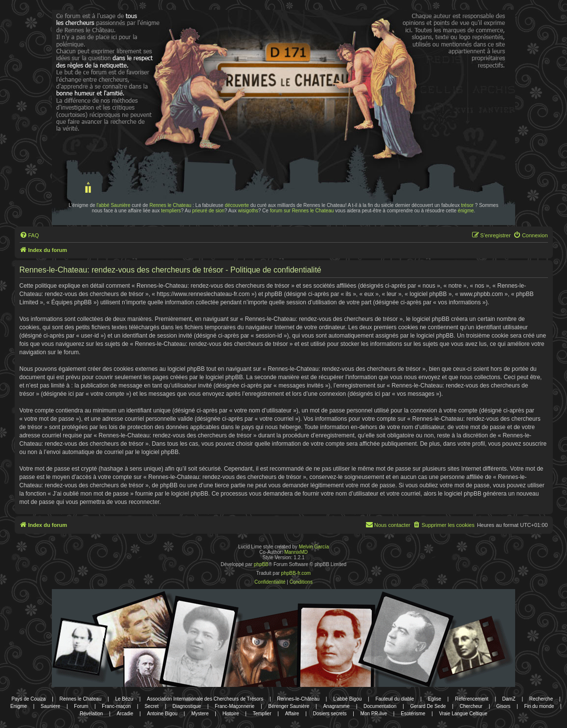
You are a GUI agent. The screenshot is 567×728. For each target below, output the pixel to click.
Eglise (435, 699)
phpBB (261, 564)
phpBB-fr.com (296, 573)
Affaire (292, 714)
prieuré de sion (208, 211)
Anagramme (336, 706)
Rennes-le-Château (298, 699)
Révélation (91, 714)
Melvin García (314, 547)
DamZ (509, 699)
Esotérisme (413, 714)
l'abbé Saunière (113, 205)
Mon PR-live (374, 714)
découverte (237, 205)
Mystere (200, 714)
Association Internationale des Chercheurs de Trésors (205, 699)
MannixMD (296, 552)
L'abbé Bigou (347, 699)
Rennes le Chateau (170, 205)
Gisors (503, 706)
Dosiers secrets (330, 714)
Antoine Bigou (162, 714)
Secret (151, 706)
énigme (466, 211)
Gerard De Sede (428, 706)
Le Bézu (124, 699)
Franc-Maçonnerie (235, 706)
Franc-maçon (116, 706)
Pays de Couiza (28, 699)
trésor (468, 205)
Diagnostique (186, 706)
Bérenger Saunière (289, 706)
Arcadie (125, 714)
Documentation (380, 706)
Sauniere (50, 706)
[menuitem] (29, 235)
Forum (81, 706)
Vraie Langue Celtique (463, 714)
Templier (262, 714)
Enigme (19, 706)
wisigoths (248, 211)
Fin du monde (539, 706)
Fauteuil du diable (395, 699)
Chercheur (471, 706)
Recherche (541, 699)
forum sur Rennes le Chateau (302, 211)
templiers (171, 211)
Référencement (472, 699)
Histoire (231, 714)
